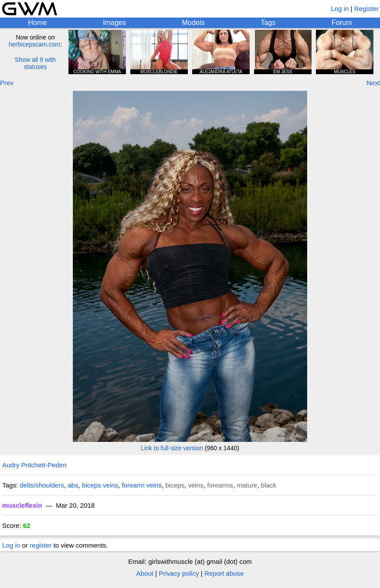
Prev (7, 83)
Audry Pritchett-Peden (34, 465)
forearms (220, 485)
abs (73, 485)
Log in (340, 9)
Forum (342, 23)
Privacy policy (179, 573)
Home (38, 23)
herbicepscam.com (35, 44)
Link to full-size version (172, 448)
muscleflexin (22, 505)
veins (196, 485)
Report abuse (224, 573)
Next (373, 83)
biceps (175, 485)
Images (114, 23)
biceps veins (100, 485)
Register (366, 9)
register (41, 545)
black (269, 485)
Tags (268, 23)
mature (247, 485)
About (145, 573)
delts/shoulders (42, 485)
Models (194, 23)
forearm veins (142, 485)
